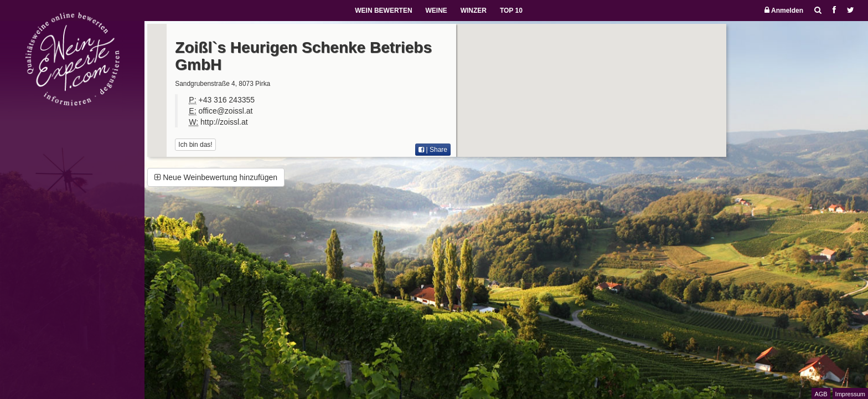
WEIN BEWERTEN (383, 11)
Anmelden (784, 10)
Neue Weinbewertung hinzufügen (216, 177)
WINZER (474, 11)
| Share (433, 150)
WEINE (436, 11)
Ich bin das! (195, 145)
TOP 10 (511, 11)
